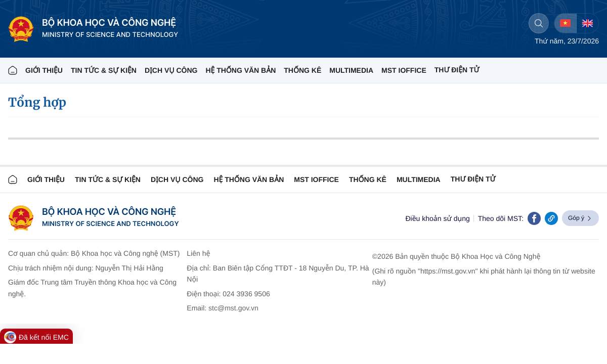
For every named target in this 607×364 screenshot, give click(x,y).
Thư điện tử (473, 179)
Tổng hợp (37, 102)
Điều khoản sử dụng (437, 218)
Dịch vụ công (171, 70)
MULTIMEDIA (351, 70)
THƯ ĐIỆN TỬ (457, 70)
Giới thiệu (44, 70)
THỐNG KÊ (302, 70)
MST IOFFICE (404, 70)
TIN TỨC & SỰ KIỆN (104, 70)
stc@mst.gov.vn (233, 308)
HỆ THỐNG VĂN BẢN (241, 70)
